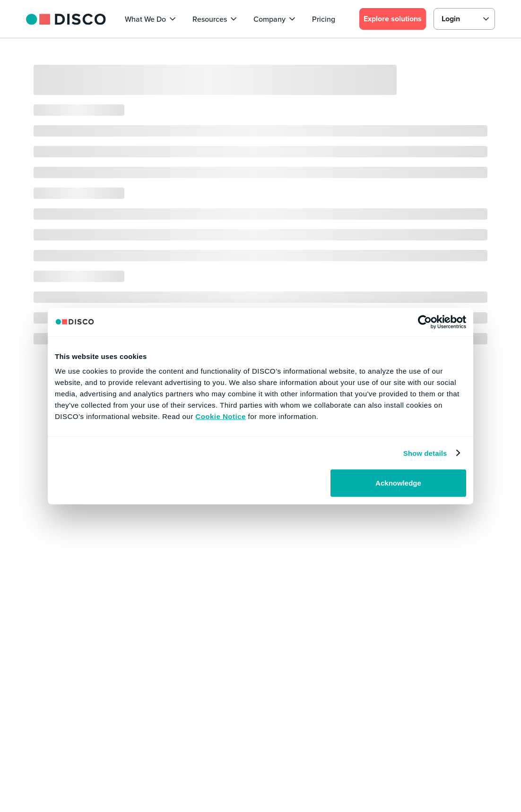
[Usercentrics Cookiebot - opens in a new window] (425, 322)
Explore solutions (393, 19)
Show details (425, 453)
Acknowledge (398, 483)
